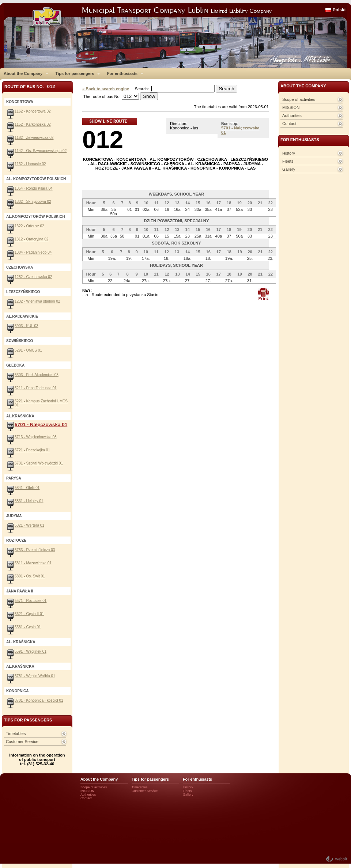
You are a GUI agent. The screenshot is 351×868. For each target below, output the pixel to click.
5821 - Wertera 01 (29, 525)
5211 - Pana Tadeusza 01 (36, 388)
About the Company (24, 73)
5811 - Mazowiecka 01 (33, 563)
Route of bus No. (30, 86)
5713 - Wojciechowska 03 (36, 437)
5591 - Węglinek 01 (31, 651)
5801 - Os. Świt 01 (30, 576)
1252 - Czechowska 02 (33, 277)
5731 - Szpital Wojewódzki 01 (39, 463)
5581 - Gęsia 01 (28, 627)
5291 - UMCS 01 (28, 350)
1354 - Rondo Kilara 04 (34, 188)
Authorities (292, 115)
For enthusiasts (124, 73)
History (289, 153)
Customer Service (22, 742)
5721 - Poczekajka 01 (32, 450)
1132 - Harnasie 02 (30, 164)
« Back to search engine (106, 89)
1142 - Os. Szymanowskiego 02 (41, 151)
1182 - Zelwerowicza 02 (34, 138)
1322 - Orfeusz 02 (29, 226)
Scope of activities (299, 99)
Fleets (288, 161)
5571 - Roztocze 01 (31, 601)
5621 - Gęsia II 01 (29, 614)
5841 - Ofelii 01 (27, 488)
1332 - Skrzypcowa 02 (33, 202)
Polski (339, 10)
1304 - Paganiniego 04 (33, 252)
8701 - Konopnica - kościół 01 (39, 700)
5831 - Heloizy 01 (29, 501)
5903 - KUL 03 (27, 326)
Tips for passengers (76, 73)
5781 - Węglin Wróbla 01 (35, 676)
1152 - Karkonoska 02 (33, 124)
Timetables (16, 734)
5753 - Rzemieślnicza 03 (35, 550)
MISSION (291, 107)
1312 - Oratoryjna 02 (31, 239)
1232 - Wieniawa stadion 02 (37, 301)
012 (103, 139)
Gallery (289, 169)
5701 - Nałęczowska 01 (41, 424)
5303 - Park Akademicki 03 (37, 375)
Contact (289, 124)
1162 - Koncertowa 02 (33, 111)
